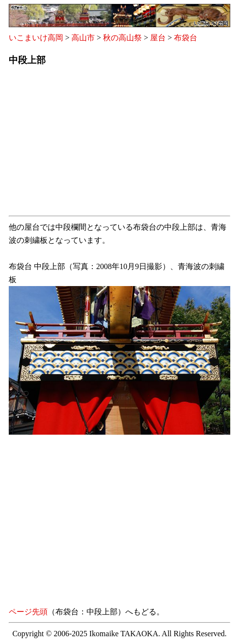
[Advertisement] (119, 144)
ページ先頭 (28, 612)
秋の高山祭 (122, 38)
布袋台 (186, 38)
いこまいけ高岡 (36, 38)
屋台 (158, 38)
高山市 (83, 38)
